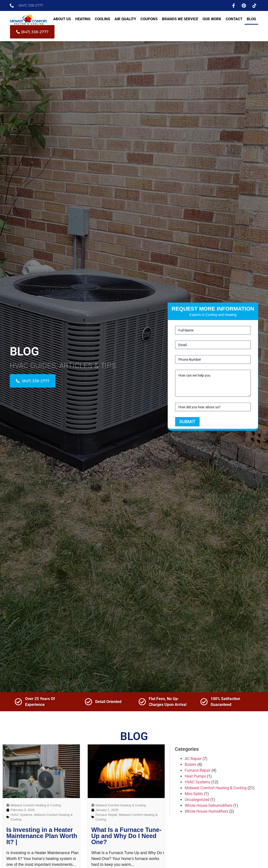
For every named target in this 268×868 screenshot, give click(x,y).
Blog (251, 19)
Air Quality (125, 19)
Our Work (212, 19)
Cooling (102, 19)
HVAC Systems (21, 815)
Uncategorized (197, 800)
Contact (234, 19)
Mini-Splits (194, 794)
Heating (83, 19)
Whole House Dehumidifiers (209, 805)
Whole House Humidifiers (206, 811)
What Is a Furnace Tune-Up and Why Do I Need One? (126, 836)
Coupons (149, 19)
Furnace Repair (106, 815)
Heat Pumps (195, 776)
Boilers (191, 765)
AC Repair (193, 759)
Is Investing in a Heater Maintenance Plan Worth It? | (42, 836)
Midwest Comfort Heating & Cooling (216, 788)
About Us (62, 19)
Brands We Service (180, 19)
